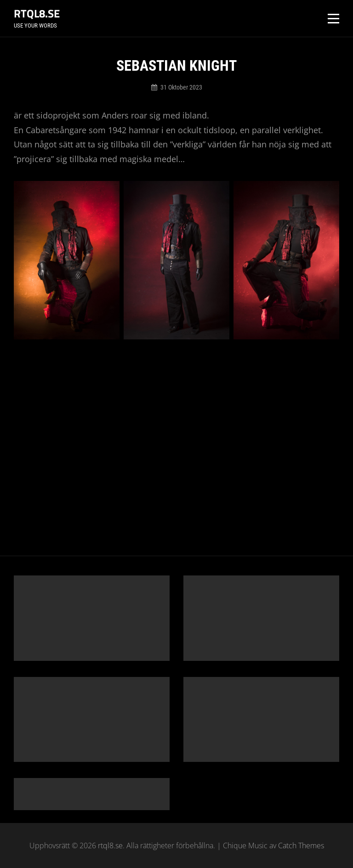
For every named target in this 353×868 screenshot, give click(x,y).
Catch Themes (301, 845)
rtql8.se (37, 13)
